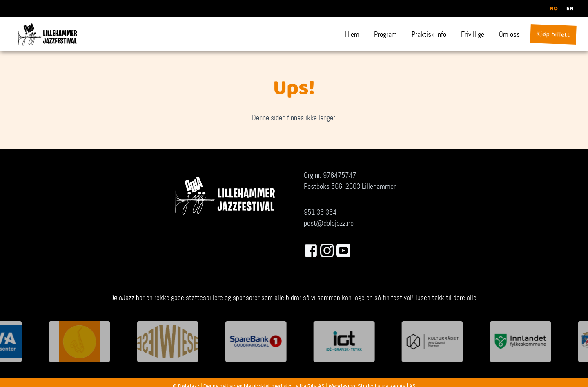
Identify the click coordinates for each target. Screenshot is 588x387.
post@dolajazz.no (329, 223)
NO (554, 9)
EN (570, 9)
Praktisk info (429, 34)
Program (385, 34)
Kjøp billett (553, 35)
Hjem (352, 34)
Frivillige (473, 34)
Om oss (509, 34)
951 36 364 (320, 212)
